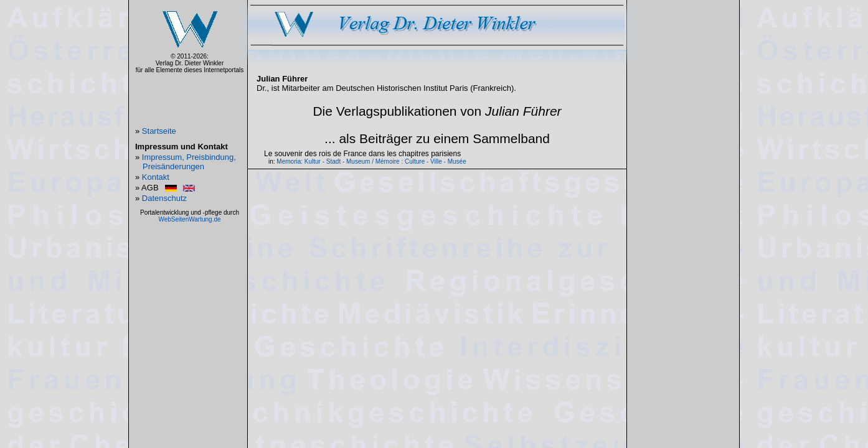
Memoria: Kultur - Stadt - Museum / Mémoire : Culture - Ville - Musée (371, 161)
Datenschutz (164, 198)
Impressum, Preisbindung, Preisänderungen (189, 162)
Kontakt (156, 177)
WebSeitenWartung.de (189, 219)
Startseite (159, 131)
